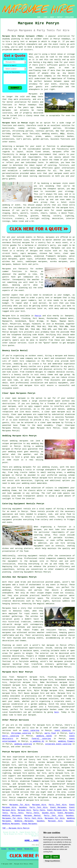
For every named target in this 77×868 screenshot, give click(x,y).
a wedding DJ (37, 741)
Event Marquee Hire (57, 810)
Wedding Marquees (12, 816)
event (72, 62)
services (7, 730)
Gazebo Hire (48, 813)
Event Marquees (58, 807)
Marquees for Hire (19, 805)
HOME (39, 17)
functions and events (13, 126)
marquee (39, 47)
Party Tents (39, 810)
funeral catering (41, 739)
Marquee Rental (32, 816)
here (56, 712)
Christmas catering (21, 733)
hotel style (68, 202)
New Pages (12, 849)
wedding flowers (66, 741)
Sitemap (4, 849)
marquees (61, 337)
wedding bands (44, 736)
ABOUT (52, 17)
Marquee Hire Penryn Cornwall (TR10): (23, 36)
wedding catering (23, 744)
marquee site (37, 561)
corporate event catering (58, 744)
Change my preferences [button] (52, 861)
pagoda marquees (23, 256)
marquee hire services (38, 800)
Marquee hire (9, 316)
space (52, 68)
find (11, 677)
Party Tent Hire (58, 805)
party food (50, 733)
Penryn (38, 316)
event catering (31, 730)
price (57, 306)
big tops (69, 251)
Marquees (56, 248)
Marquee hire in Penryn (15, 123)
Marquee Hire (39, 805)
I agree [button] (47, 857)
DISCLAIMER (69, 17)
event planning (63, 730)
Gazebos (23, 807)
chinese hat (46, 253)
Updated (20, 849)
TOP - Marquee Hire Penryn (16, 828)
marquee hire (17, 332)
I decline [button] (55, 857)
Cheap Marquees (29, 824)
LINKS (45, 17)
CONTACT (60, 17)
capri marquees (28, 253)
